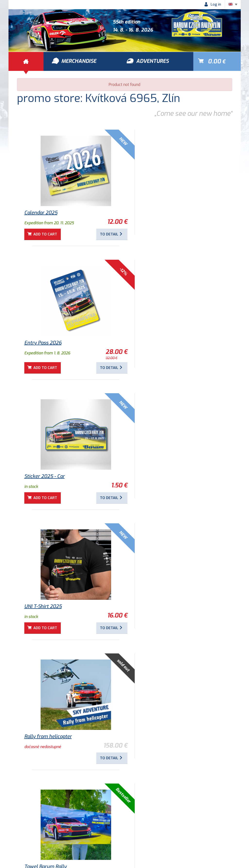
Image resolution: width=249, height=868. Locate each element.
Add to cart (46, 234)
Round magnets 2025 (49, 606)
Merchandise (175, 809)
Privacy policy (59, 837)
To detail (98, 234)
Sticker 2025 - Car (44, 346)
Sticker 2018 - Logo (46, 737)
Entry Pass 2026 (150, 213)
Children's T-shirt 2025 (157, 606)
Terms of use (25, 837)
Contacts (137, 837)
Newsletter (165, 837)
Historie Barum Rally (100, 837)
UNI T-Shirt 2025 (151, 346)
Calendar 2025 (41, 213)
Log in (216, 4)
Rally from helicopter (48, 476)
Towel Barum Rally (153, 476)
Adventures (73, 809)
